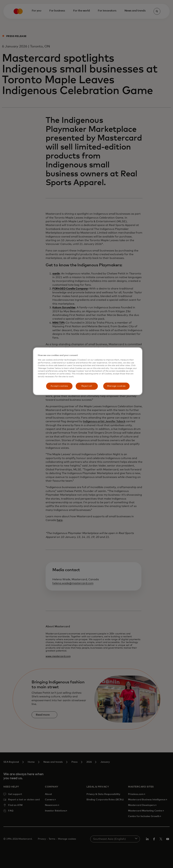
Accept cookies (59, 386)
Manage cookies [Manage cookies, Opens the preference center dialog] (116, 386)
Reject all (87, 386)
